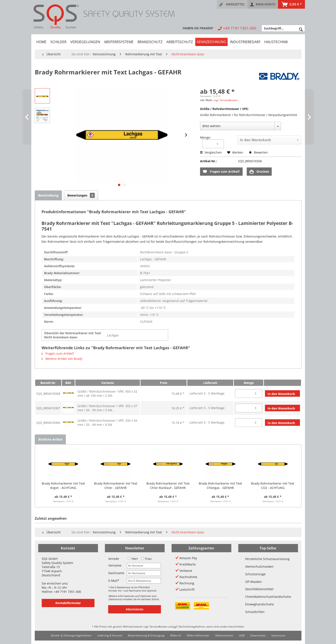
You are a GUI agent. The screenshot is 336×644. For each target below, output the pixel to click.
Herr (133, 559)
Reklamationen (224, 635)
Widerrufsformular (198, 635)
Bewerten (258, 152)
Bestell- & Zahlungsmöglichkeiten (71, 635)
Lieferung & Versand (110, 635)
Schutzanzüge (255, 574)
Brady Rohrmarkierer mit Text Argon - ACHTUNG (63, 486)
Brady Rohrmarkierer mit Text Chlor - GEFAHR (116, 486)
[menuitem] (232, 4)
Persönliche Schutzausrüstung (267, 559)
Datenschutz (258, 635)
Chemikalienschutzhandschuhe (268, 597)
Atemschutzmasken (259, 566)
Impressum (278, 635)
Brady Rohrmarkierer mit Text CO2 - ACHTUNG (273, 486)
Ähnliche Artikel (50, 439)
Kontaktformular (68, 603)
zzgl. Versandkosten (226, 100)
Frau (146, 559)
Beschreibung (48, 195)
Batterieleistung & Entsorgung (146, 635)
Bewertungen (81, 195)
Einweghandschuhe (260, 604)
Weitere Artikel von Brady (62, 359)
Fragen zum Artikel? (221, 172)
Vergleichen (211, 152)
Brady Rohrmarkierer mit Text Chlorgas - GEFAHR (220, 486)
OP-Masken (253, 582)
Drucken (259, 172)
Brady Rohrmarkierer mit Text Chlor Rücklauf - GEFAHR (168, 486)
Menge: (205, 137)
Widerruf (176, 635)
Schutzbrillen (255, 612)
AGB (242, 635)
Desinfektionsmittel (259, 589)
